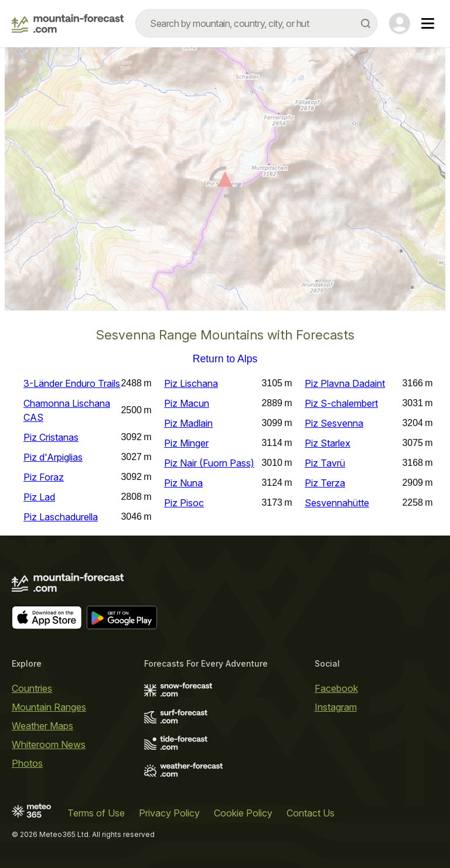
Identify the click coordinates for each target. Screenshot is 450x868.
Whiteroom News (49, 745)
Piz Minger (186, 443)
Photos (27, 763)
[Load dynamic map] (225, 184)
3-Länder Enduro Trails (72, 383)
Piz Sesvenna (334, 423)
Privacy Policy (169, 813)
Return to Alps (225, 359)
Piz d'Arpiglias (53, 457)
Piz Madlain (188, 423)
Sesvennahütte (337, 503)
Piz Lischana (191, 383)
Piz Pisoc (184, 503)
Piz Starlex (328, 443)
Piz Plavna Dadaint (345, 383)
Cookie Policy (243, 813)
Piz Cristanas (51, 437)
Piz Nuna (183, 483)
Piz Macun (187, 403)
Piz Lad (39, 497)
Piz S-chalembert (341, 403)
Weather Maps (42, 726)
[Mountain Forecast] (68, 23)
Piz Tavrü (325, 463)
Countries (32, 688)
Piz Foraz (44, 477)
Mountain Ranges (49, 707)
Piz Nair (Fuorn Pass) (209, 463)
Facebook (336, 688)
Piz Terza (325, 483)
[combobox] (256, 23)
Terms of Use (96, 813)
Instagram (336, 707)
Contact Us (311, 813)
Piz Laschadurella (61, 517)
